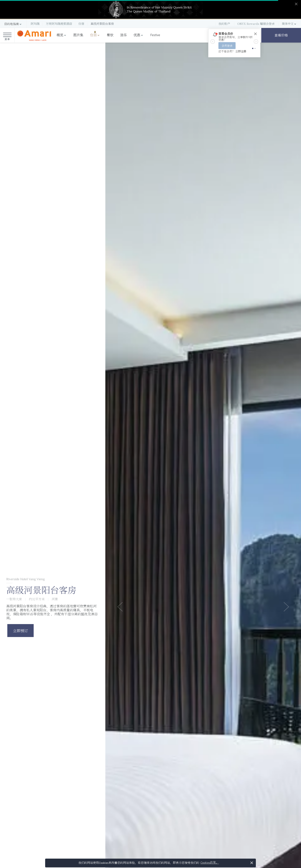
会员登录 (227, 46)
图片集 (78, 35)
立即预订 (20, 631)
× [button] (252, 863)
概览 (60, 35)
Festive (155, 35)
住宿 (93, 35)
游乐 (124, 35)
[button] (13, 24)
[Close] (255, 34)
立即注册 (241, 51)
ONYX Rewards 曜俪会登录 (256, 24)
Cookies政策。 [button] (210, 863)
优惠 (137, 35)
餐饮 (110, 35)
